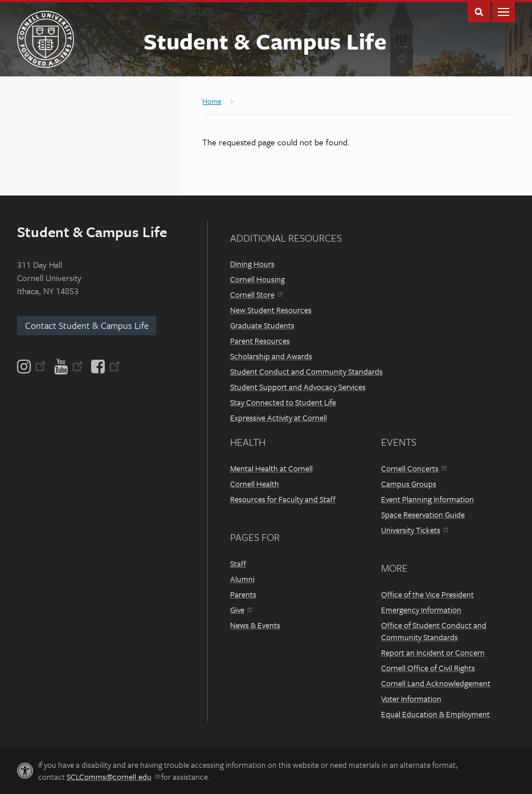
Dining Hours (252, 264)
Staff (238, 563)
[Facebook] (105, 367)
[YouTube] (69, 367)
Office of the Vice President (427, 594)
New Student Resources (271, 310)
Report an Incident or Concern (433, 652)
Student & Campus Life (265, 41)
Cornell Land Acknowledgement (436, 683)
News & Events (255, 625)
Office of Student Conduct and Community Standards (434, 631)
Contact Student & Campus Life (87, 325)
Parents (243, 594)
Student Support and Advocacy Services (298, 387)
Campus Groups (409, 484)
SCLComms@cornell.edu (113, 777)
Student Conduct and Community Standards (306, 371)
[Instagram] (32, 367)
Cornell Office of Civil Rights (428, 668)
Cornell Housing (257, 279)
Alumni (242, 579)
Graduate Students (262, 325)
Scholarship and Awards (271, 356)
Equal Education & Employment (435, 714)
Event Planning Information (427, 499)
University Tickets (415, 530)
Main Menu (504, 11)
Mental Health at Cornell (271, 468)
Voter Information (411, 699)
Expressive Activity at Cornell (279, 418)
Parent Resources (260, 341)
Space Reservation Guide (423, 514)
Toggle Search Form (479, 11)
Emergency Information (421, 610)
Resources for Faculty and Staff (283, 499)
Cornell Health (255, 484)
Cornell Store (256, 294)
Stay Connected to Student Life (283, 402)
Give (241, 610)
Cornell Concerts (414, 468)
